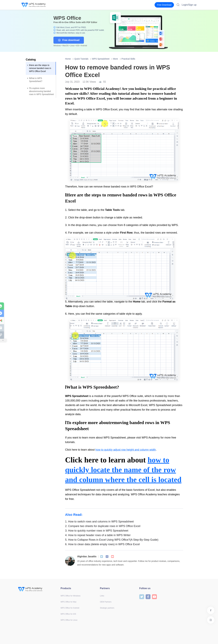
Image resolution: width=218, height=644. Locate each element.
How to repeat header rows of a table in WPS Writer (98, 535)
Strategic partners (107, 608)
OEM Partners (106, 602)
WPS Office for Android (70, 608)
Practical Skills (128, 59)
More (116, 59)
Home (68, 59)
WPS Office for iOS (68, 614)
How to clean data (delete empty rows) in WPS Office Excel (102, 544)
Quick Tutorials (81, 59)
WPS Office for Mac (69, 602)
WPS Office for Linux (69, 620)
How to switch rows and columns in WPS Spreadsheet (99, 522)
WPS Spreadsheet (101, 59)
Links (102, 596)
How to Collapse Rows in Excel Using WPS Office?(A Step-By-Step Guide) (112, 540)
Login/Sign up (189, 5)
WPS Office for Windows (70, 596)
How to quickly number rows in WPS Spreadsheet (97, 531)
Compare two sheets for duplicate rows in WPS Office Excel (103, 526)
